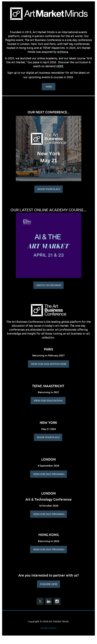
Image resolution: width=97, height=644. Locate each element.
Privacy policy (48, 628)
